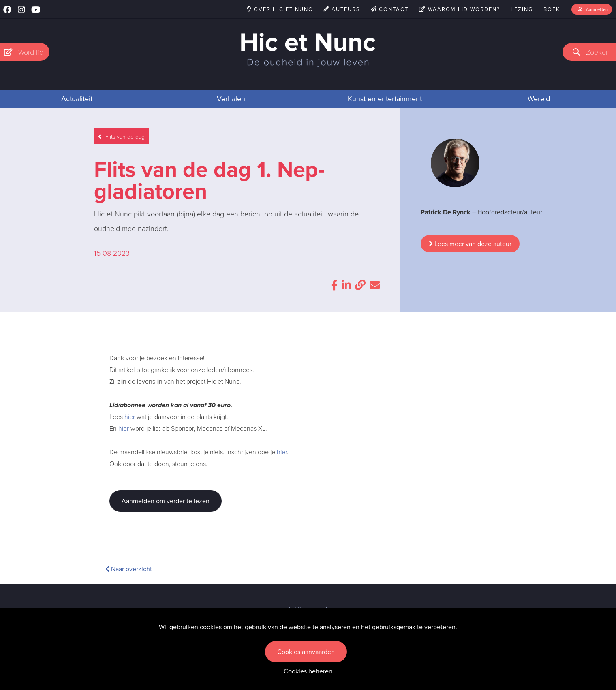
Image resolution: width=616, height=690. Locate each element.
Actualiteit (77, 99)
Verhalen (231, 99)
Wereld (539, 99)
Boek (552, 9)
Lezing (522, 9)
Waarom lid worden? (460, 9)
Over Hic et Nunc (280, 9)
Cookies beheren (308, 671)
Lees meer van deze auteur (470, 244)
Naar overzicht (129, 569)
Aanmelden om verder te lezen (166, 501)
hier (130, 417)
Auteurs (342, 9)
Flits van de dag (121, 136)
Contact (390, 9)
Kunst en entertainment (385, 99)
